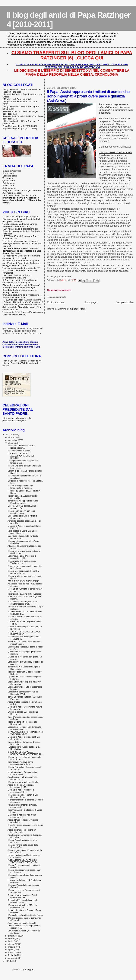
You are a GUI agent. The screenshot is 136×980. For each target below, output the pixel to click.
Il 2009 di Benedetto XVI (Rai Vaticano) (23, 300)
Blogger (29, 970)
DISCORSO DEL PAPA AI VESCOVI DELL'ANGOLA (24, 633)
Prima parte (8, 173)
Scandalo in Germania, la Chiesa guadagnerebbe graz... (22, 603)
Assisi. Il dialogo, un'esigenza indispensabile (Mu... (21, 786)
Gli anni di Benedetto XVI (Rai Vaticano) (24, 302)
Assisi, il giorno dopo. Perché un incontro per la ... (22, 831)
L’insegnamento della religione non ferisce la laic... (23, 462)
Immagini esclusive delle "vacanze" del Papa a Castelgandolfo (22, 296)
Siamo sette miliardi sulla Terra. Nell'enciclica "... (21, 447)
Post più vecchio (125, 302)
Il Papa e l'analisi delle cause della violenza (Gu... (23, 846)
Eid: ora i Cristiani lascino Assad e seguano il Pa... (22, 507)
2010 (9, 961)
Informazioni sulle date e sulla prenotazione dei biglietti (17, 419)
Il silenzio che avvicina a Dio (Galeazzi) (25, 594)
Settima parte (9, 188)
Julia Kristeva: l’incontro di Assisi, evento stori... (22, 806)
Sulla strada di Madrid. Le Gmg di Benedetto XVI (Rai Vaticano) (20, 225)
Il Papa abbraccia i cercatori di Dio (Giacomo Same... (23, 796)
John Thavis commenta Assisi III (22, 923)
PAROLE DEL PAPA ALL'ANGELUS (23, 581)
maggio (12, 947)
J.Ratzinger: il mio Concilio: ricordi (19, 195)
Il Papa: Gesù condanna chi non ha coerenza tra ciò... (23, 572)
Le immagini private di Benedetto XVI (22, 268)
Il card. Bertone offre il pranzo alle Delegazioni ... (22, 723)
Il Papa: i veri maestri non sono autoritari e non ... (21, 512)
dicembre (13, 437)
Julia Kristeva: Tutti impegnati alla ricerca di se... (22, 778)
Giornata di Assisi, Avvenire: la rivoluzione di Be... (21, 791)
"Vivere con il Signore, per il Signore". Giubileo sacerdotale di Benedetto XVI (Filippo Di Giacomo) (21, 219)
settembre (13, 936)
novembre (13, 440)
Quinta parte (9, 183)
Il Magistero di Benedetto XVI (17, 99)
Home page (90, 302)
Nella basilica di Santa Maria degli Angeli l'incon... (22, 532)
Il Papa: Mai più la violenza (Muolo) (23, 782)
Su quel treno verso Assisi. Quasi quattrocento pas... (22, 896)
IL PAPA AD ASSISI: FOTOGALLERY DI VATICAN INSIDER (25, 733)
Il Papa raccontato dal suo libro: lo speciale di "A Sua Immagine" (19, 281)
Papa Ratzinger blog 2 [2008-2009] (20, 126)
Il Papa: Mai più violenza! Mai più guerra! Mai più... (22, 906)
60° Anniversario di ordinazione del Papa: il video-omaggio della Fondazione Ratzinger (22, 231)
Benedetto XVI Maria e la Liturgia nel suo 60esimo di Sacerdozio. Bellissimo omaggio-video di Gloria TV (21, 263)
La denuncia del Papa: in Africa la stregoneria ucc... (22, 517)
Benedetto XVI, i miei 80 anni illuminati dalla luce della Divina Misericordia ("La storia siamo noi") (22, 307)
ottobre (12, 443)
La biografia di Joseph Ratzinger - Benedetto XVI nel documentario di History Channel (19, 290)
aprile (11, 950)
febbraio (12, 955)
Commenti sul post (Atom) (72, 309)
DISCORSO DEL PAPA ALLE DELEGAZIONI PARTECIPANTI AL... (25, 753)
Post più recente (56, 302)
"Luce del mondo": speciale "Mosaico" (22, 285)
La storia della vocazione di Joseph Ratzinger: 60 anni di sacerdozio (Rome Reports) (22, 243)
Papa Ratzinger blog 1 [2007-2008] (20, 128)
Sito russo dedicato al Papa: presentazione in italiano (17, 276)
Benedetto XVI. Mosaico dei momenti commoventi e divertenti (21, 257)
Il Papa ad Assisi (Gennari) (19, 451)
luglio (11, 941)
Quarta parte (9, 181)
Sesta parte (8, 185)
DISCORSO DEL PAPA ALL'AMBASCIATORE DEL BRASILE (21, 456)
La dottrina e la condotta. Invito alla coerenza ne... (23, 537)
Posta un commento (57, 297)
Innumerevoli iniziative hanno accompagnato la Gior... (20, 763)
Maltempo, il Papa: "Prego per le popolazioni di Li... (22, 557)
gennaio (12, 958)
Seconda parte (10, 176)
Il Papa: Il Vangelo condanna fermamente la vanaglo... (20, 487)
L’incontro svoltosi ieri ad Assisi (115, 152)
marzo (11, 952)
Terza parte (8, 178)
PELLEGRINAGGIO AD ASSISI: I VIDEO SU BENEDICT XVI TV (22, 861)
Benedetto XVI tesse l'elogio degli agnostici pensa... (22, 901)
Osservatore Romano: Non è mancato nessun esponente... (24, 728)
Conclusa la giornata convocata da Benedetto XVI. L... (23, 693)
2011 (9, 434)
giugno (12, 944)
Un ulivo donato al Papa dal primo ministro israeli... (22, 773)
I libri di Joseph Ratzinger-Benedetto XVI (22, 361)
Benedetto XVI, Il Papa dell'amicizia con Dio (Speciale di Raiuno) (23, 313)
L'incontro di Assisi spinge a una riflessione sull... (22, 816)
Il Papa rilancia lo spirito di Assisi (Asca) (25, 915)
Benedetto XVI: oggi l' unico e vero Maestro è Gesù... (23, 502)
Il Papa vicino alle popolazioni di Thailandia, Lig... (22, 562)
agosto (12, 938)
